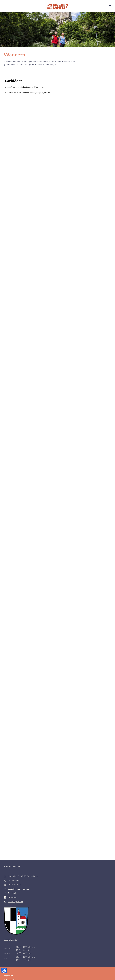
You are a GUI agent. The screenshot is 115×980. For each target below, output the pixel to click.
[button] (110, 6)
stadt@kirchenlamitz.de (19, 889)
